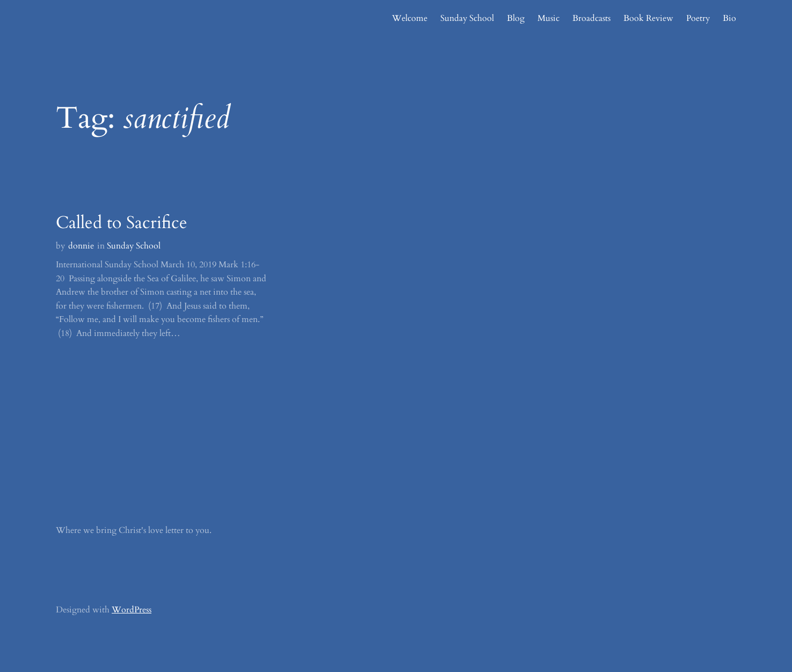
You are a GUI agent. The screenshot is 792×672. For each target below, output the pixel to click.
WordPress (132, 610)
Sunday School (134, 246)
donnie (81, 246)
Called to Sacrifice (122, 223)
